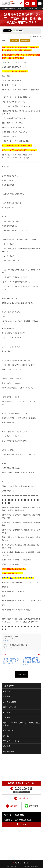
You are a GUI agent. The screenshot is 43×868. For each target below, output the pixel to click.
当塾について (8, 686)
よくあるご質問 (9, 702)
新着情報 (15, 40)
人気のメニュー (9, 691)
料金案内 (7, 696)
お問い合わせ (8, 730)
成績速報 (7, 717)
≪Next (4, 654)
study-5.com (7, 640)
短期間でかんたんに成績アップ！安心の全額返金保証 (21, 724)
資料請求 (7, 736)
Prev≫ (39, 654)
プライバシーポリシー (12, 741)
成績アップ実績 (9, 707)
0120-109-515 (11, 647)
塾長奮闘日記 (25, 40)
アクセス (21, 824)
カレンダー (7, 712)
